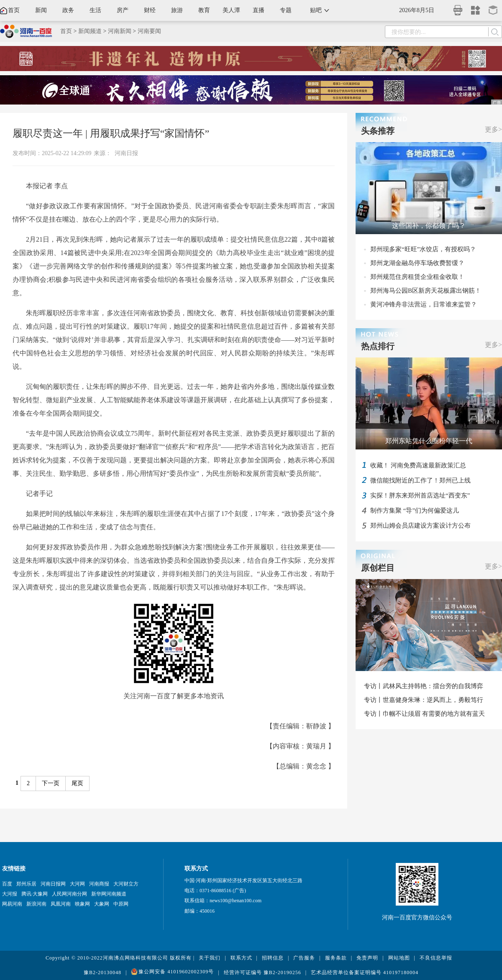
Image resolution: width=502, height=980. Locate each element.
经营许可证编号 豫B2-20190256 (263, 972)
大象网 (102, 904)
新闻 (41, 10)
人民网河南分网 (69, 894)
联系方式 (241, 958)
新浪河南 (36, 904)
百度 (7, 884)
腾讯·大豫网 (35, 894)
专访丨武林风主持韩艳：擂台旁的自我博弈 (424, 686)
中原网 (121, 904)
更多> (493, 129)
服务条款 (336, 958)
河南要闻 (149, 31)
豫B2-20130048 (102, 972)
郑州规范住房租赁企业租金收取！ (417, 277)
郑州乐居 (26, 884)
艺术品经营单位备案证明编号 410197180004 (365, 972)
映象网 (82, 904)
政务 (68, 10)
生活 (95, 10)
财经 (150, 10)
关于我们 (210, 958)
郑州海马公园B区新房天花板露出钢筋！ (426, 291)
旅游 (177, 10)
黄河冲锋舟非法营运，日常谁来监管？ (424, 304)
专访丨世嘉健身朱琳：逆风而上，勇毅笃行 (424, 700)
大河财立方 (126, 884)
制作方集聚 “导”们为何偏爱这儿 (415, 510)
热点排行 (378, 346)
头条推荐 (378, 131)
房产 (123, 10)
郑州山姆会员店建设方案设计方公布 (420, 526)
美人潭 (231, 10)
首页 (14, 10)
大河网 (77, 884)
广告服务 (304, 958)
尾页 (77, 783)
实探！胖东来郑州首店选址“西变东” (420, 495)
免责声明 (367, 958)
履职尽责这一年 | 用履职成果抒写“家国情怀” (111, 133)
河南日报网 (53, 884)
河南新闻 (120, 31)
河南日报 (126, 153)
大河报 (10, 894)
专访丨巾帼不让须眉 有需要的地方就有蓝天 (424, 714)
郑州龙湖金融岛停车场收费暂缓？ (417, 263)
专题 (286, 10)
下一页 (51, 783)
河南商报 (99, 884)
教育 (204, 10)
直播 (259, 10)
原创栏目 (378, 568)
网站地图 (399, 958)
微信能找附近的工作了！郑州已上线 (420, 480)
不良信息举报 (436, 958)
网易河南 (12, 904)
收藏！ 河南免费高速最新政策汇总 (418, 465)
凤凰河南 (61, 904)
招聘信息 (273, 958)
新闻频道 (90, 31)
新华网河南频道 (109, 894)
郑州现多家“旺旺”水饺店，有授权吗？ (423, 249)
